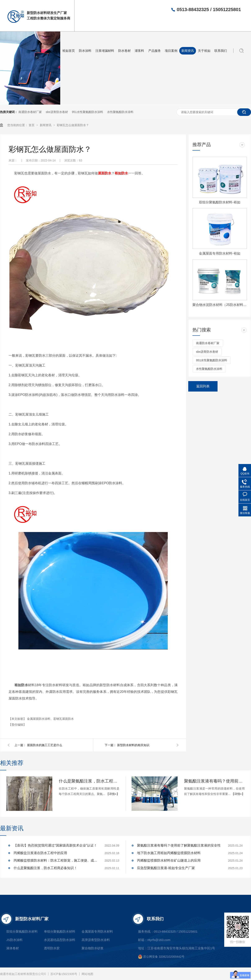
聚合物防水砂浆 (93, 948)
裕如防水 (121, 173)
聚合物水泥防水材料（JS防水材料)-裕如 (220, 305)
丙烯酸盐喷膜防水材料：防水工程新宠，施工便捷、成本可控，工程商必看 (55, 860)
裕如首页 (69, 51)
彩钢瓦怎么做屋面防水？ (73, 125)
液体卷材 (13, 948)
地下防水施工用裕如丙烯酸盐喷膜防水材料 (169, 853)
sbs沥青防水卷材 (57, 112)
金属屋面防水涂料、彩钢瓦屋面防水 (50, 719)
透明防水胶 (52, 948)
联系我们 (221, 51)
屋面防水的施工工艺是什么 (45, 745)
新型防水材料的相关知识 (133, 745)
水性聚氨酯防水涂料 (120, 112)
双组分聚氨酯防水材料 (22, 931)
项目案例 (171, 51)
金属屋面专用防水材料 (97, 931)
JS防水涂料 (14, 940)
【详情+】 (113, 794)
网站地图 (87, 974)
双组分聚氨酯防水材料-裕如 (220, 202)
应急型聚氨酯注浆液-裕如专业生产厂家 (166, 868)
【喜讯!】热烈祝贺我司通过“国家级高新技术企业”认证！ (55, 845)
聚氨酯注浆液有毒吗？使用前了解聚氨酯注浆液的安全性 (214, 781)
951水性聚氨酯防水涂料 (87, 112)
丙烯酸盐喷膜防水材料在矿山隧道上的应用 (169, 860)
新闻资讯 (188, 51)
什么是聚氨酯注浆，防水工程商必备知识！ (89, 781)
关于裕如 (204, 51)
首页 (32, 125)
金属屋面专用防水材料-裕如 (220, 253)
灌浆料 (139, 51)
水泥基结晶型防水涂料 (60, 940)
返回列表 (203, 386)
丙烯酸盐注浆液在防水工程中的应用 (40, 853)
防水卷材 (124, 51)
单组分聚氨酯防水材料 (60, 931)
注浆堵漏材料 (105, 51)
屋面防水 (105, 173)
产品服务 (155, 51)
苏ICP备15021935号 (64, 974)
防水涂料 (85, 51)
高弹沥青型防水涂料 (96, 940)
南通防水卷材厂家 (30, 112)
